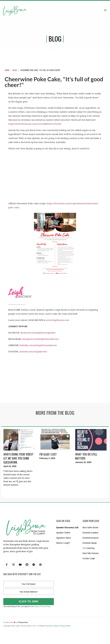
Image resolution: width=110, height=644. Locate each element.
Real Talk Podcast (91, 553)
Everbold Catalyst (91, 533)
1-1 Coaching (89, 548)
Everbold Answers (91, 538)
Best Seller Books (91, 528)
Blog (15, 70)
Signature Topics (64, 538)
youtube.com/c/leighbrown (33, 351)
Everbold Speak (90, 543)
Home (7, 70)
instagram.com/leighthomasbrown (40, 339)
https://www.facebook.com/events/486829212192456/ (35, 124)
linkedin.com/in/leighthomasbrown (38, 345)
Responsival (23, 622)
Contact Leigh (89, 558)
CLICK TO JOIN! (29, 601)
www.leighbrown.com (58, 320)
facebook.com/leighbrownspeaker (38, 333)
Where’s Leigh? (63, 543)
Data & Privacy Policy (42, 607)
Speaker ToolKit (63, 533)
